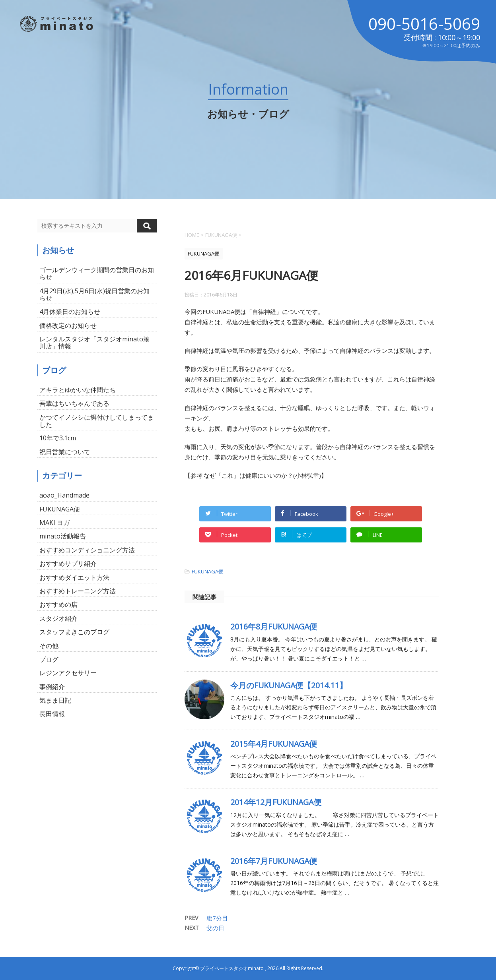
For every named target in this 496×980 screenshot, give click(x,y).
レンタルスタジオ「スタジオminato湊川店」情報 (94, 343)
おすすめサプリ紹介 (68, 564)
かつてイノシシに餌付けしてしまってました (97, 421)
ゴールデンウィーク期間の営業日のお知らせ (97, 273)
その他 (49, 646)
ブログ (49, 659)
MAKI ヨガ (54, 523)
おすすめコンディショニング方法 (87, 550)
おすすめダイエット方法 (74, 577)
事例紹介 (52, 687)
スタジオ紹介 (58, 618)
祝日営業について (65, 452)
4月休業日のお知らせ (70, 312)
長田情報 (52, 714)
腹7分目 (217, 918)
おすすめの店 (58, 604)
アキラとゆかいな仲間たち (78, 390)
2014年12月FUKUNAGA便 (276, 802)
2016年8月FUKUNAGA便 (274, 627)
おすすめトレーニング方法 (78, 591)
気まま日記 (55, 700)
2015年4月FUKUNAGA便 (274, 744)
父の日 (215, 928)
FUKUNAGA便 (208, 571)
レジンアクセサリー (68, 673)
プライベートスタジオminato (232, 968)
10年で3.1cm (58, 438)
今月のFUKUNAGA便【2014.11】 (289, 685)
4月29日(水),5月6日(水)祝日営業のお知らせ (94, 294)
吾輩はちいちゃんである (74, 403)
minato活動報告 (63, 536)
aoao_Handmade (64, 495)
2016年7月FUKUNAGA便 (274, 861)
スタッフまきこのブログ (74, 632)
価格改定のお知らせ (68, 325)
